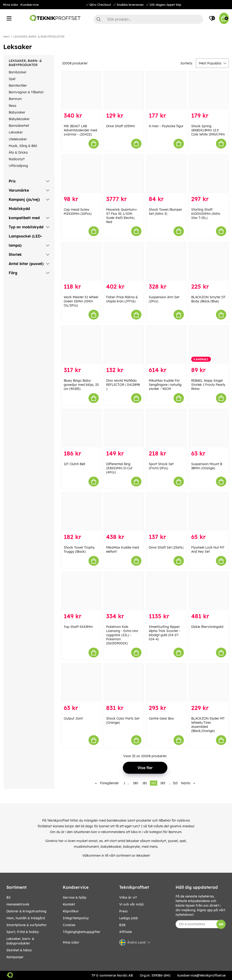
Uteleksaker (18, 139)
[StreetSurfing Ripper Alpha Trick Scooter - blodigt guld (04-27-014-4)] (166, 591)
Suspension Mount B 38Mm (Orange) (207, 466)
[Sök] (148, 19)
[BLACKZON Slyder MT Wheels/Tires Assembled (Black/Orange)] (209, 683)
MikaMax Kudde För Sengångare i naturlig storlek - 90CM (165, 385)
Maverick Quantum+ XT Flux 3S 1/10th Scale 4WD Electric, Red (122, 216)
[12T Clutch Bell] (81, 428)
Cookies (69, 925)
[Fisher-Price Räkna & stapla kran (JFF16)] (124, 261)
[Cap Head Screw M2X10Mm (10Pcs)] (81, 174)
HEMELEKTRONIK (18, 904)
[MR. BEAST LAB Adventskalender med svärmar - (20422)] (81, 90)
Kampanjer (15, 957)
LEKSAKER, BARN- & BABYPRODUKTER (39, 37)
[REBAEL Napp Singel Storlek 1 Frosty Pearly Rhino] (209, 345)
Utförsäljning (18, 166)
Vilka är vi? (128, 897)
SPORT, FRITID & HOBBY (23, 932)
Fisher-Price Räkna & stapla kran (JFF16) (122, 299)
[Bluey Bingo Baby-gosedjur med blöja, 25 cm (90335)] (81, 345)
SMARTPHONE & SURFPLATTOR (27, 925)
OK (221, 924)
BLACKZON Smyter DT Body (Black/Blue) (208, 299)
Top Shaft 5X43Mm (78, 627)
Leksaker (16, 132)
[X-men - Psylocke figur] (166, 90)
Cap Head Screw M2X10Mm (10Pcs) (78, 212)
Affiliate (126, 932)
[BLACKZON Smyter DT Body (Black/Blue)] (209, 261)
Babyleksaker (19, 119)
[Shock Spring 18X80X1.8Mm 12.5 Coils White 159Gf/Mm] (209, 90)
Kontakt (69, 904)
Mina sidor (11, 5)
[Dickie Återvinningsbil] (209, 591)
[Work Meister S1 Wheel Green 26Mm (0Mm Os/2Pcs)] (81, 261)
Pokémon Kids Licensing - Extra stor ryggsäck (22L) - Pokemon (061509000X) (122, 635)
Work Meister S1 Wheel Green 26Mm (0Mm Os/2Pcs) (81, 301)
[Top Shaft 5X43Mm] (81, 591)
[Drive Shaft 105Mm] (124, 90)
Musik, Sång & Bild (23, 146)
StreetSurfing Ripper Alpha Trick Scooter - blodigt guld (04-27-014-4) (165, 633)
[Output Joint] (81, 683)
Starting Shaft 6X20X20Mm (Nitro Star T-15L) (206, 214)
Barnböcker (18, 72)
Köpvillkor (71, 911)
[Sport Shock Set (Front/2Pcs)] (166, 428)
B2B (122, 925)
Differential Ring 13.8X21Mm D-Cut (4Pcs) (119, 468)
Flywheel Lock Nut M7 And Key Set (208, 549)
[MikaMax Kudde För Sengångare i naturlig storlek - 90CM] (166, 345)
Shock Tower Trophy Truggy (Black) (79, 549)
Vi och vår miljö (131, 904)
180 (136, 783)
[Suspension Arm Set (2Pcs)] (166, 261)
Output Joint (73, 718)
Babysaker (17, 112)
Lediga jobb (129, 918)
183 (163, 783)
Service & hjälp (75, 897)
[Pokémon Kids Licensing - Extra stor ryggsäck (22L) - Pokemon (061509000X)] (124, 591)
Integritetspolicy (76, 918)
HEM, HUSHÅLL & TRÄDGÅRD (26, 918)
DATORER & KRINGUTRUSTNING (26, 911)
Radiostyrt (17, 159)
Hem (6, 37)
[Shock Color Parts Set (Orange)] (124, 683)
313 (175, 783)
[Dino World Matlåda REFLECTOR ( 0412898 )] (124, 345)
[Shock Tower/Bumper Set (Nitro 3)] (166, 174)
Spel (12, 79)
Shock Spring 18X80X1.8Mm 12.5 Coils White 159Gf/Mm (208, 130)
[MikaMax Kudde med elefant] (124, 512)
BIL (8, 897)
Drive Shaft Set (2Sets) (166, 547)
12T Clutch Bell (74, 464)
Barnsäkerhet (19, 126)
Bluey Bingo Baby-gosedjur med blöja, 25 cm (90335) (81, 385)
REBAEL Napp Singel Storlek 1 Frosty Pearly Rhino (208, 385)
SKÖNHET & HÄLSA (19, 950)
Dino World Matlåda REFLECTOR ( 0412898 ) (123, 385)
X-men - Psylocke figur (166, 126)
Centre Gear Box (161, 718)
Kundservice (30, 5)
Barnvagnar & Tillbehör (26, 92)
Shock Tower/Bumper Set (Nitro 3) (165, 212)
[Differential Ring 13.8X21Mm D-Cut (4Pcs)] (124, 428)
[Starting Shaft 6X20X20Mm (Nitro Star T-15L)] (209, 174)
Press (123, 911)
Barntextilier (18, 86)
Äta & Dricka (18, 152)
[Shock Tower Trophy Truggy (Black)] (81, 512)
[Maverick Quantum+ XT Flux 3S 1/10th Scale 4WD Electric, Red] (124, 174)
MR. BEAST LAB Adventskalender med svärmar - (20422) (80, 130)
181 (145, 783)
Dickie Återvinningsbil (207, 627)
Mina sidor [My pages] (71, 942)
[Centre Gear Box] (166, 683)
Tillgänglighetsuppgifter (82, 932)
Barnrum (15, 99)
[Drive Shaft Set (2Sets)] (166, 512)
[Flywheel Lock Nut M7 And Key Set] (209, 512)
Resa (12, 106)
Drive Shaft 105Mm (121, 126)
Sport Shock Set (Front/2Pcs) (161, 466)
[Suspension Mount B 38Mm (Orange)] (209, 428)
